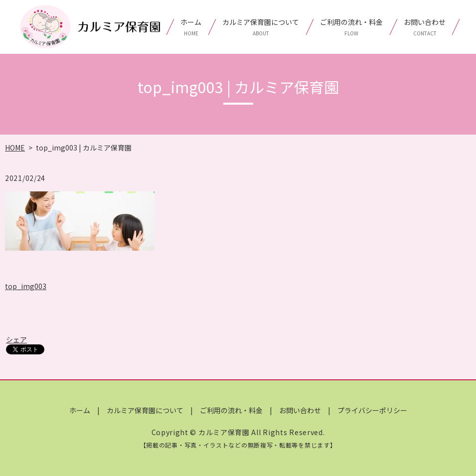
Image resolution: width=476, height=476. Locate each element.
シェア (16, 339)
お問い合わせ (425, 27)
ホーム (191, 27)
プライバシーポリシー (372, 410)
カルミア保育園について (261, 27)
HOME (15, 148)
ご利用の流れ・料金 (351, 27)
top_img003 (26, 286)
